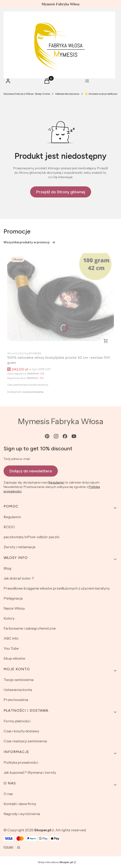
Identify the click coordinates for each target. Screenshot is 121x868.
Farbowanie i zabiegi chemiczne (30, 628)
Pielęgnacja (13, 598)
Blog (7, 568)
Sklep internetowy (55, 862)
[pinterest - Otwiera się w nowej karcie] (47, 436)
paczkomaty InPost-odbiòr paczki (31, 537)
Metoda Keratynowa (67, 94)
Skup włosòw (14, 658)
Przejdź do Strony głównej (61, 192)
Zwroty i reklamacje (20, 547)
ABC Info (11, 638)
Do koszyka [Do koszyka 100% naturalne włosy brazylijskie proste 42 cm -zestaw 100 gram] (106, 341)
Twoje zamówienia (19, 680)
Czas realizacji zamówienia (25, 741)
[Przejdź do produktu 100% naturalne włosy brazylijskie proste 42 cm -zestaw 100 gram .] (60, 301)
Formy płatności (17, 721)
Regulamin (56, 482)
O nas (8, 794)
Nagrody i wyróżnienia (22, 814)
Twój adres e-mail (17, 459)
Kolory (9, 618)
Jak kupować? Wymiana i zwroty (30, 772)
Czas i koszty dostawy (21, 731)
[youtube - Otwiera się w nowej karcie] (74, 436)
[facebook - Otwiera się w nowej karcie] (65, 436)
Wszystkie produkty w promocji (29, 242)
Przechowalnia (16, 700)
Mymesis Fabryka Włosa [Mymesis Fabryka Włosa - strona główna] (61, 421)
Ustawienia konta (18, 690)
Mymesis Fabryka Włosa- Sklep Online (27, 94)
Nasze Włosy (14, 608)
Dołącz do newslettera (31, 471)
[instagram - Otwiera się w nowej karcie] (56, 436)
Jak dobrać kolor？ (19, 578)
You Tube (11, 648)
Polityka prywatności (21, 762)
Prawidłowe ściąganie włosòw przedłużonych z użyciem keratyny (57, 588)
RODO (9, 527)
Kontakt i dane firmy (20, 804)
